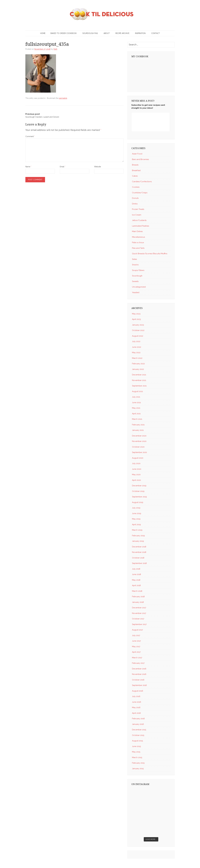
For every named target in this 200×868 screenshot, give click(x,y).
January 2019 (138, 541)
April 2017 (136, 652)
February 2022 (138, 364)
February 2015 (138, 763)
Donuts (135, 198)
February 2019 (138, 536)
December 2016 (139, 669)
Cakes (135, 176)
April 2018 (136, 585)
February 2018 (138, 597)
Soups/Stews (138, 270)
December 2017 (139, 608)
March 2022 (137, 358)
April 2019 (136, 525)
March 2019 (137, 530)
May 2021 (136, 408)
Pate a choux (138, 242)
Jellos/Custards (139, 220)
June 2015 (136, 746)
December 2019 (139, 486)
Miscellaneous (138, 237)
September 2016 (139, 685)
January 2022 (138, 369)
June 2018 (136, 574)
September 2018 (139, 563)
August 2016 (138, 691)
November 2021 (139, 380)
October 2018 (138, 558)
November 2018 (139, 552)
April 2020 (136, 480)
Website (98, 167)
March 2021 (137, 419)
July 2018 (136, 569)
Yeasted (136, 292)
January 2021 (138, 430)
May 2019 (136, 519)
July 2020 (136, 463)
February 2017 (138, 663)
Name (28, 167)
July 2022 (136, 341)
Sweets (135, 281)
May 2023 (136, 314)
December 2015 (139, 730)
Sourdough (137, 276)
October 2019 (138, 491)
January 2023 (138, 325)
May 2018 (136, 580)
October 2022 (138, 330)
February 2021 (138, 425)
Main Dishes (137, 231)
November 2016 (139, 674)
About (107, 33)
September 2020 (139, 452)
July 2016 (136, 696)
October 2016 (138, 680)
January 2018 (138, 602)
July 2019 (136, 508)
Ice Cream (137, 215)
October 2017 (138, 619)
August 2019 (138, 502)
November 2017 (139, 613)
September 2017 (139, 624)
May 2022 (136, 353)
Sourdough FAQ (90, 33)
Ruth (55, 49)
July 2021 (136, 397)
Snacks (135, 265)
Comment (30, 136)
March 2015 (137, 757)
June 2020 (137, 469)
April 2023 (136, 319)
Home (43, 33)
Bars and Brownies (140, 159)
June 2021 (136, 403)
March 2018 (137, 591)
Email (63, 167)
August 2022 (138, 336)
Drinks (135, 204)
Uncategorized (139, 287)
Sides (134, 259)
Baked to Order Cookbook (64, 33)
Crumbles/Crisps (140, 193)
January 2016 (138, 724)
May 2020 (136, 475)
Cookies (136, 187)
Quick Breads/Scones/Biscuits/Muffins (150, 254)
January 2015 (138, 769)
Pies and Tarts (138, 248)
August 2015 (137, 741)
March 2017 (137, 658)
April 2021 (136, 414)
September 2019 (139, 497)
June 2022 (137, 347)
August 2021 (137, 391)
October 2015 (138, 735)
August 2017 (137, 630)
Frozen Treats (138, 209)
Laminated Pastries (140, 226)
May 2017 (136, 647)
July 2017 (136, 635)
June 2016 (137, 702)
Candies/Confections (142, 182)
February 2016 (138, 719)
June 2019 (137, 513)
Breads (135, 165)
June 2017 (136, 641)
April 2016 (136, 713)
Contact (156, 33)
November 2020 (139, 441)
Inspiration (140, 33)
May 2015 (136, 752)
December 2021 (139, 375)
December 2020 (139, 436)
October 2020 (138, 447)
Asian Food (137, 154)
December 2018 (139, 547)
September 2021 (139, 386)
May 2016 (136, 707)
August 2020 (138, 458)
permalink (63, 98)
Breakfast (136, 170)
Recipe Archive (122, 33)
